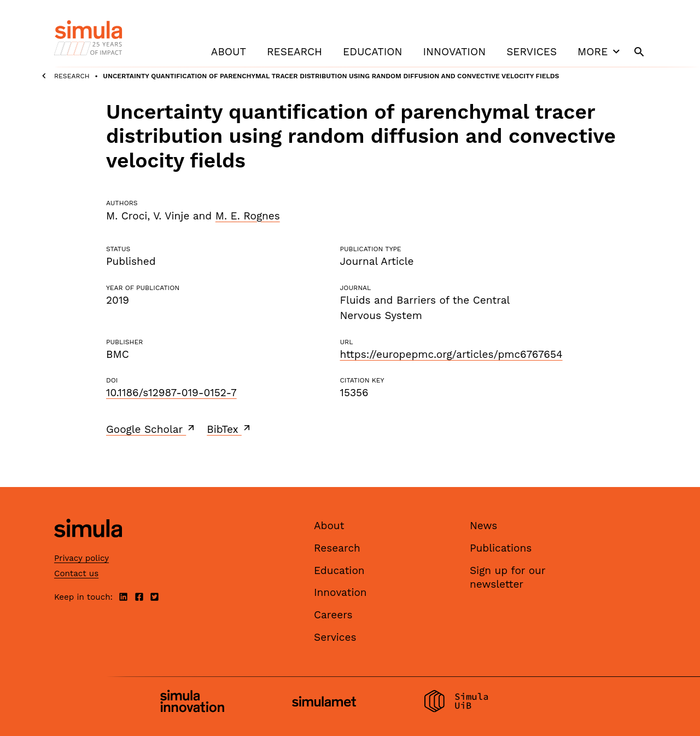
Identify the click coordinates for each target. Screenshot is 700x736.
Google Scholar (151, 429)
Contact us (76, 573)
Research (294, 52)
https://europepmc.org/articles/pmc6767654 (451, 354)
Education (372, 52)
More (600, 51)
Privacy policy (81, 558)
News (483, 526)
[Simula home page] (88, 547)
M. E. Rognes (248, 216)
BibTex (229, 429)
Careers (333, 615)
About (229, 52)
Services (532, 52)
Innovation (454, 52)
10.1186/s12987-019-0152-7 (171, 393)
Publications (501, 548)
